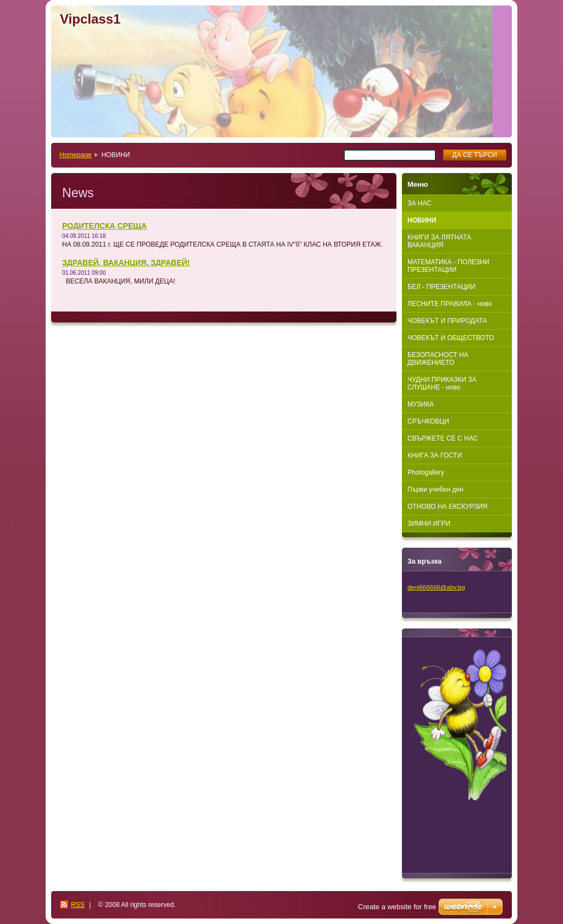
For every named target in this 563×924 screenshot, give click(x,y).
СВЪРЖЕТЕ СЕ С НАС (443, 438)
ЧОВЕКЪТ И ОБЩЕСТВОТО (451, 338)
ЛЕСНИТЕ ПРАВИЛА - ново (450, 304)
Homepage (76, 155)
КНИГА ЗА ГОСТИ (435, 455)
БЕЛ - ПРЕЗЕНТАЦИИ (441, 287)
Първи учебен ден (435, 489)
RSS (78, 905)
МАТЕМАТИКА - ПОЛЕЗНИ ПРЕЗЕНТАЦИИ (448, 266)
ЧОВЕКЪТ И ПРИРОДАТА (447, 321)
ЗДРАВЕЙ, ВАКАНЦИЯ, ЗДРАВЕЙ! (126, 263)
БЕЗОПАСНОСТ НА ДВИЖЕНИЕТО (438, 359)
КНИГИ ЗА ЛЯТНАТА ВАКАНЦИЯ (439, 241)
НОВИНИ (422, 220)
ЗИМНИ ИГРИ (429, 524)
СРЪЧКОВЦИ (428, 421)
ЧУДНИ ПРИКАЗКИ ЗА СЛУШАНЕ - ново (442, 383)
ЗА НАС (420, 203)
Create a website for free (397, 907)
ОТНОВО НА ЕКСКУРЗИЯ (448, 506)
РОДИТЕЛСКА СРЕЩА (104, 226)
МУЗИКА (421, 404)
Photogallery (426, 472)
